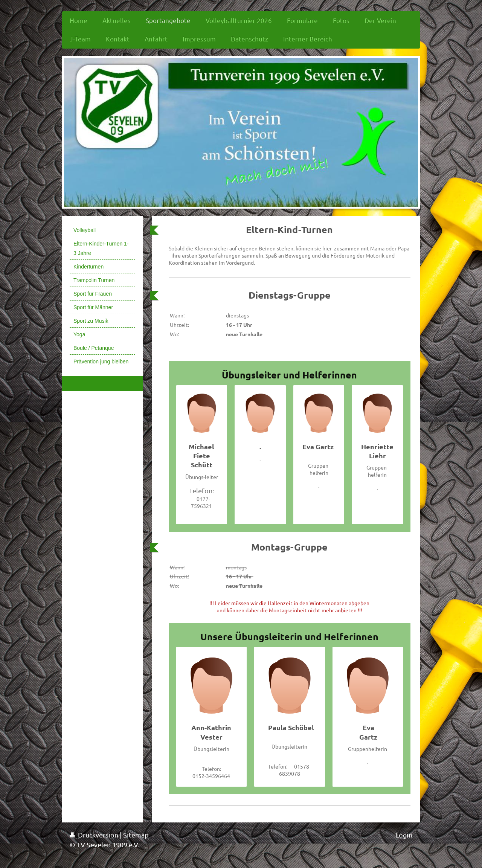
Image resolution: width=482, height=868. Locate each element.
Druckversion (95, 835)
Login (404, 835)
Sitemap (136, 835)
